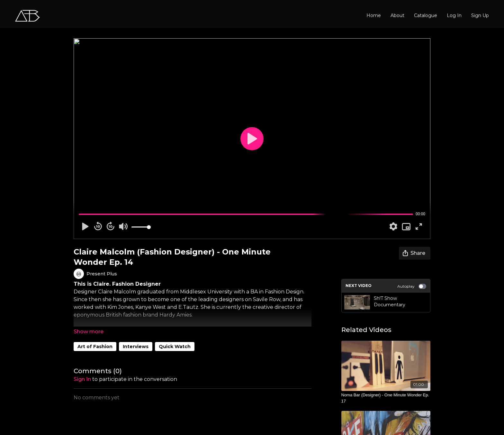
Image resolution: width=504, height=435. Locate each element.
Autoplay (412, 286)
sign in (82, 379)
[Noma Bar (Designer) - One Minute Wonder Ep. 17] (386, 398)
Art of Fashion (95, 347)
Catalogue (426, 15)
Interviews (136, 347)
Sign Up (480, 15)
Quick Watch (175, 347)
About (397, 15)
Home (374, 15)
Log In (454, 15)
